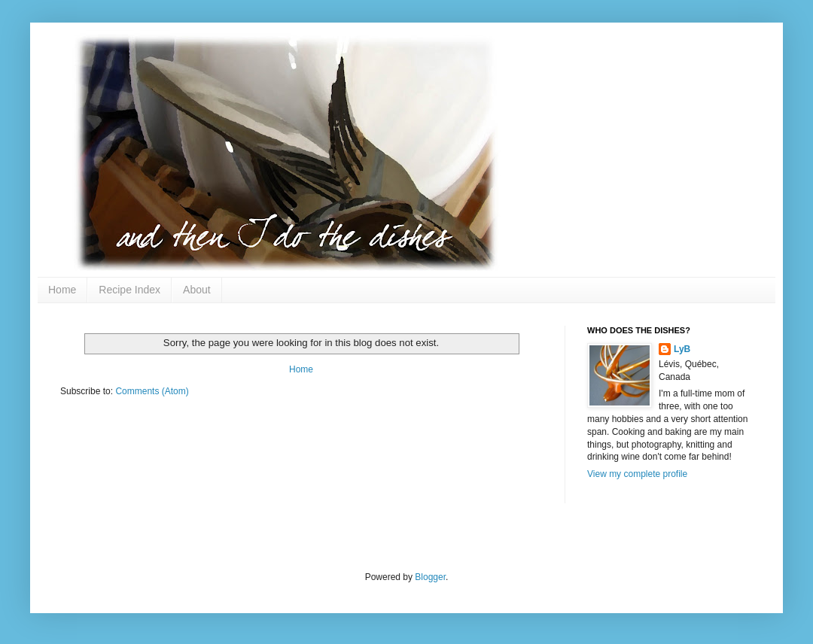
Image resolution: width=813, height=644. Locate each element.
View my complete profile (637, 474)
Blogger (430, 577)
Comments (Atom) (152, 391)
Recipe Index (129, 290)
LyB (682, 349)
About (197, 290)
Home (62, 290)
